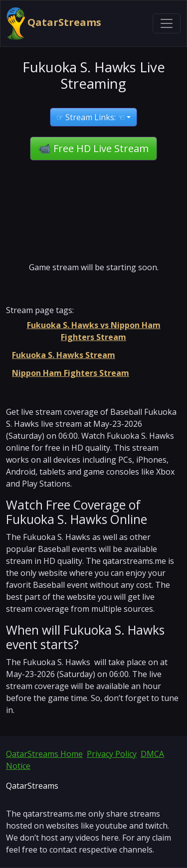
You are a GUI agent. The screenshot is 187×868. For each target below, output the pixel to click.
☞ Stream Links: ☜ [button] (91, 117)
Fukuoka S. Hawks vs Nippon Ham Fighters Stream (94, 331)
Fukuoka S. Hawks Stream (64, 355)
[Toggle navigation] (167, 23)
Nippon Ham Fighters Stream (71, 373)
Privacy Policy (112, 754)
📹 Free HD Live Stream (93, 148)
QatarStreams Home (44, 754)
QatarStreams (54, 23)
